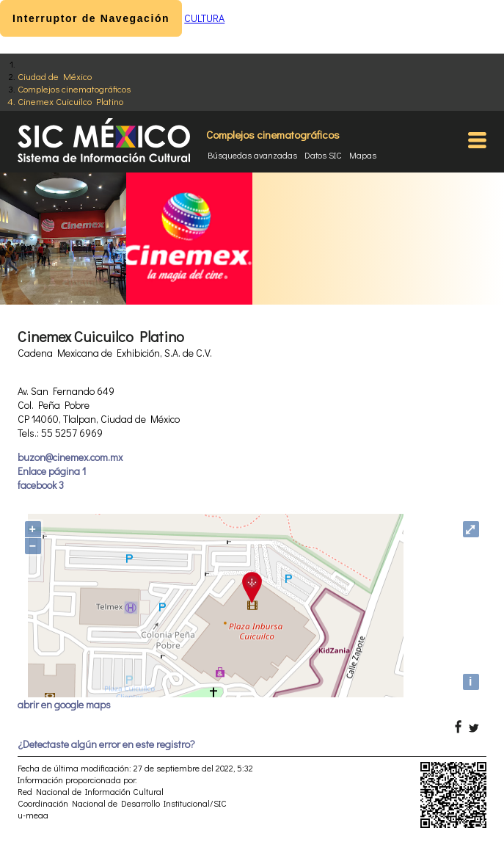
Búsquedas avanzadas (252, 155)
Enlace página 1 (52, 471)
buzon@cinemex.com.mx (70, 457)
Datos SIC (323, 155)
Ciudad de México (55, 76)
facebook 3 (41, 485)
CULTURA (204, 18)
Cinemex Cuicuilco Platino (70, 101)
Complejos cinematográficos (74, 88)
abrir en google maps (64, 704)
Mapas (363, 155)
